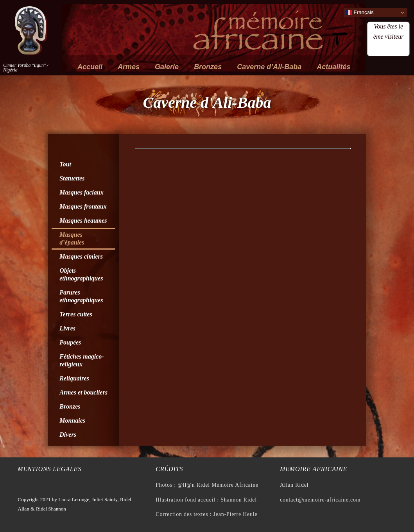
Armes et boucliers (83, 392)
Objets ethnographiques (81, 274)
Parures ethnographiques (81, 296)
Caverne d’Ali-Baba (269, 67)
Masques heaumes (83, 220)
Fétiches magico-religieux (82, 360)
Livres (67, 328)
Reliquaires (74, 378)
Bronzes (208, 67)
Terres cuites (76, 314)
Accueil (90, 67)
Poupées (70, 342)
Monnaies (72, 420)
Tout (65, 164)
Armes (129, 67)
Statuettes (72, 178)
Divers (68, 435)
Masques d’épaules (72, 238)
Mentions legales (49, 469)
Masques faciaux (81, 192)
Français (360, 12)
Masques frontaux (83, 206)
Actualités (333, 67)
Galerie (167, 67)
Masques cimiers (81, 256)
